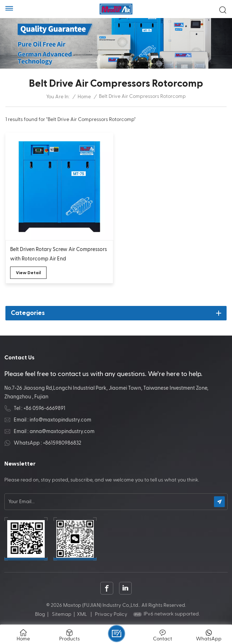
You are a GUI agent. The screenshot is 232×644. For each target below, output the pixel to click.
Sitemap (62, 614)
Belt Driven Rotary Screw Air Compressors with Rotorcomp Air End (58, 254)
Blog (40, 614)
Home (84, 97)
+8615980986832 (62, 443)
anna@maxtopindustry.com (62, 431)
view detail (28, 273)
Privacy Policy (111, 614)
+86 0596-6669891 (44, 408)
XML (82, 614)
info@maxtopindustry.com (60, 420)
